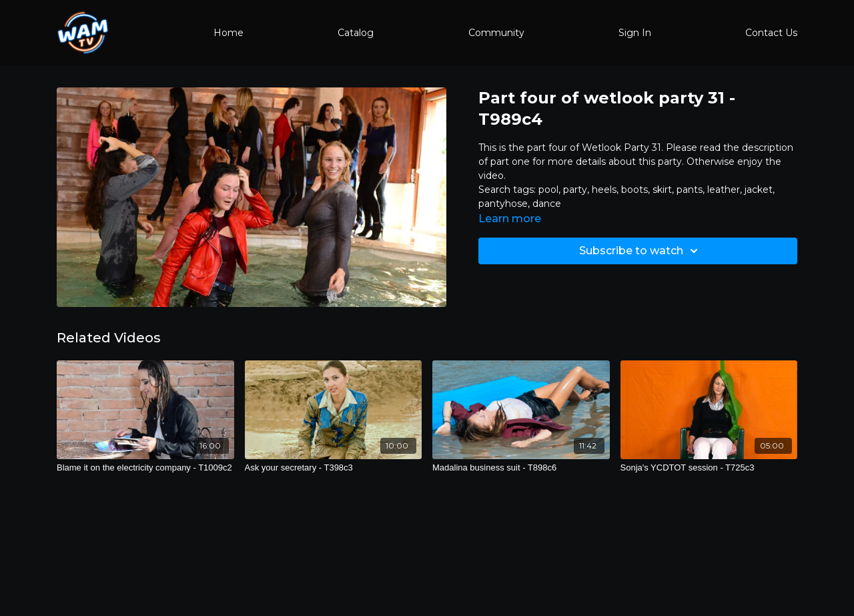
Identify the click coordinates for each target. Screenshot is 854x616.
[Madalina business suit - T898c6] (521, 468)
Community (496, 33)
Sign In (635, 33)
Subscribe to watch (640, 251)
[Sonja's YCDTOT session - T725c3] (709, 468)
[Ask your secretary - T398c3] (334, 468)
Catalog (356, 33)
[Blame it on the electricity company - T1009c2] (145, 468)
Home (229, 33)
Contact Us (771, 33)
